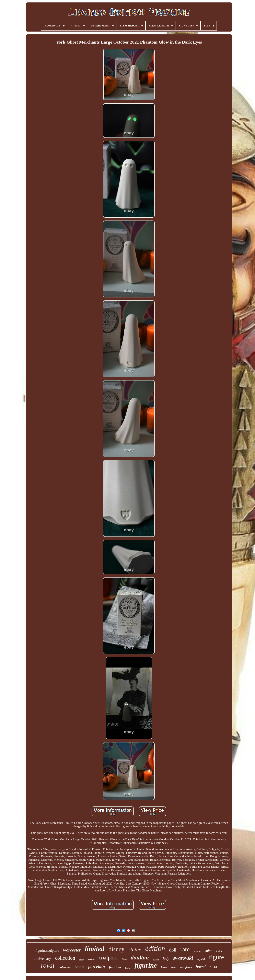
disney (116, 949)
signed (156, 960)
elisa (213, 967)
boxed (201, 967)
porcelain (97, 967)
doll (173, 950)
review (91, 959)
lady (166, 959)
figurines (115, 967)
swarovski (183, 958)
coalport (108, 958)
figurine (146, 965)
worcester (72, 950)
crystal (201, 959)
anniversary (43, 959)
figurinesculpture (47, 951)
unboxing (64, 967)
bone (164, 967)
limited (95, 949)
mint (208, 951)
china (124, 959)
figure (216, 957)
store (174, 968)
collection (65, 958)
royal (48, 965)
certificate (186, 967)
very (219, 950)
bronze (79, 967)
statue (135, 950)
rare (185, 949)
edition (155, 949)
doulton (140, 958)
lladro (128, 968)
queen (82, 960)
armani (198, 951)
